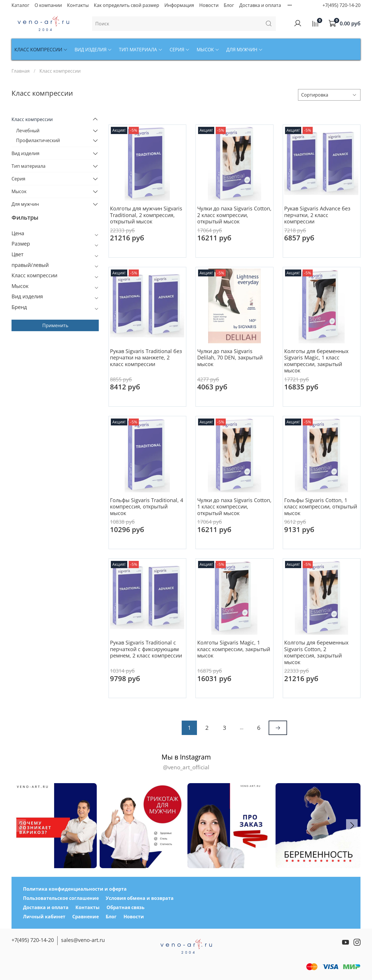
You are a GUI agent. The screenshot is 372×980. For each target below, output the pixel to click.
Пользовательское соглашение (61, 898)
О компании (48, 5)
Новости (209, 5)
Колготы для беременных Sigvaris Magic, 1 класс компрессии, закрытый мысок (316, 361)
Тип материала (141, 50)
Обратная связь (126, 907)
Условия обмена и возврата (140, 898)
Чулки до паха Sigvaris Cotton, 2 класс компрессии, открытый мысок (234, 215)
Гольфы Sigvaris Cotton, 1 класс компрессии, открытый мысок (321, 507)
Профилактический (38, 140)
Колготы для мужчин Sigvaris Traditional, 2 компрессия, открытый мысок (146, 215)
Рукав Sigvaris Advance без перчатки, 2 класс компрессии (317, 215)
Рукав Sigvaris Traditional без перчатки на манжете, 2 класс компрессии (146, 358)
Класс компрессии (41, 50)
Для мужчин (245, 50)
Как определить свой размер (127, 5)
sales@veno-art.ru (83, 940)
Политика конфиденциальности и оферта (75, 889)
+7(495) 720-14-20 (341, 5)
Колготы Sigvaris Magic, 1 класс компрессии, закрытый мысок (234, 649)
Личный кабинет (44, 917)
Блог (229, 5)
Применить (55, 325)
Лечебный (28, 131)
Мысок (208, 50)
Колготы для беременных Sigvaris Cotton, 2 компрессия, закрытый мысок (316, 652)
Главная (21, 71)
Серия (180, 50)
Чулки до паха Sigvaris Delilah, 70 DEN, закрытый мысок (230, 358)
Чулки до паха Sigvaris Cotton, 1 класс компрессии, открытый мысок (234, 507)
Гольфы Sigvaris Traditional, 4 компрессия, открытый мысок (147, 507)
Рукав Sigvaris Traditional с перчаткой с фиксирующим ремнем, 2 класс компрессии (146, 649)
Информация (179, 5)
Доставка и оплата (260, 5)
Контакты (78, 5)
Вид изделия (93, 50)
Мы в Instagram (186, 762)
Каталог (20, 5)
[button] (352, 826)
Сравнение (86, 917)
